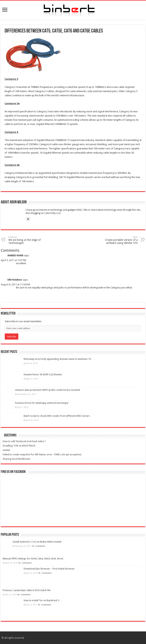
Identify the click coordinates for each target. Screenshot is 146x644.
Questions (10, 435)
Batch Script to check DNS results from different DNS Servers (57, 416)
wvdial (6, 450)
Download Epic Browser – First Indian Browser (49, 569)
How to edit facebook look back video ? (24, 441)
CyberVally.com (53, 213)
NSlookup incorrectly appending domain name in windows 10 (57, 359)
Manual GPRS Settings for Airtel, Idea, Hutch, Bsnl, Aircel (33, 559)
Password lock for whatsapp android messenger (42, 403)
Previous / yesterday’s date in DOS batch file (27, 590)
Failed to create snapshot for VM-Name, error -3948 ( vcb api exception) (42, 454)
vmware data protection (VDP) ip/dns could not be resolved (48, 390)
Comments (40, 546)
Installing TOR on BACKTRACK (19, 446)
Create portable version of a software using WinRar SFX (118, 240)
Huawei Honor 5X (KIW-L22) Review (43, 374)
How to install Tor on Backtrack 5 (41, 600)
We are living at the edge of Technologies (28, 240)
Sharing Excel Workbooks (17, 459)
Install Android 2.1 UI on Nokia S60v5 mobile (37, 542)
